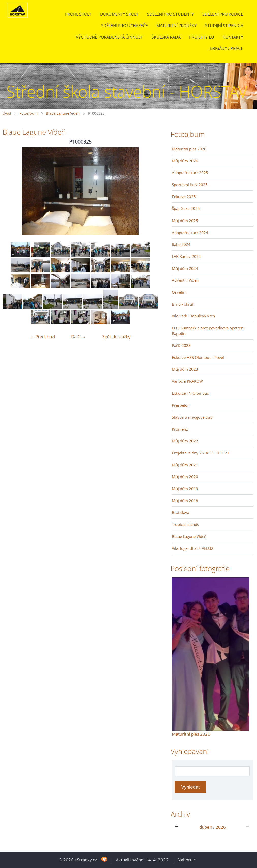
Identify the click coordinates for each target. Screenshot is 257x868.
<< (178, 827)
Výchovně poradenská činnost (109, 37)
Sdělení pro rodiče (223, 14)
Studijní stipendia (224, 26)
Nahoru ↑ (187, 860)
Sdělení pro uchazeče (124, 26)
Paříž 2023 (181, 345)
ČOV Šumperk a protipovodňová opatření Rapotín (208, 331)
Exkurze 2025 (184, 197)
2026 (221, 827)
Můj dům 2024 (185, 268)
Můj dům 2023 (185, 369)
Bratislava (181, 512)
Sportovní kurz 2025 (190, 185)
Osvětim (179, 292)
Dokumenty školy (119, 14)
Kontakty (233, 37)
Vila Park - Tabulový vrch (193, 316)
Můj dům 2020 (185, 477)
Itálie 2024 (181, 244)
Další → (78, 337)
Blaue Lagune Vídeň (63, 113)
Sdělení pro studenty (170, 14)
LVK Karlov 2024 (186, 256)
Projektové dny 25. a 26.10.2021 (201, 453)
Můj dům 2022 (185, 441)
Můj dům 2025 (185, 221)
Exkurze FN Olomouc (190, 393)
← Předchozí (42, 337)
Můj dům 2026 (185, 161)
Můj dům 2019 (185, 489)
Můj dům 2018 (185, 501)
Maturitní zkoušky (176, 26)
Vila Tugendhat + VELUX (193, 548)
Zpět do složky (116, 337)
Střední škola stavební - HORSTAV (127, 91)
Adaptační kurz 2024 (190, 233)
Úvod (7, 113)
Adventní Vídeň (185, 280)
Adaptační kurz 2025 (190, 173)
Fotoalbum (29, 113)
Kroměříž (180, 429)
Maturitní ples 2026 (189, 149)
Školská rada (166, 37)
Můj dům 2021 (185, 465)
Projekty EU (202, 37)
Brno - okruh (183, 304)
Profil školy (78, 14)
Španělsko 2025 (186, 208)
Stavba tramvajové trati (192, 417)
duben (206, 827)
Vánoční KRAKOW (187, 381)
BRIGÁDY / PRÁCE (227, 48)
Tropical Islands (185, 524)
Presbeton (181, 405)
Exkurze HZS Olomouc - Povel (198, 357)
